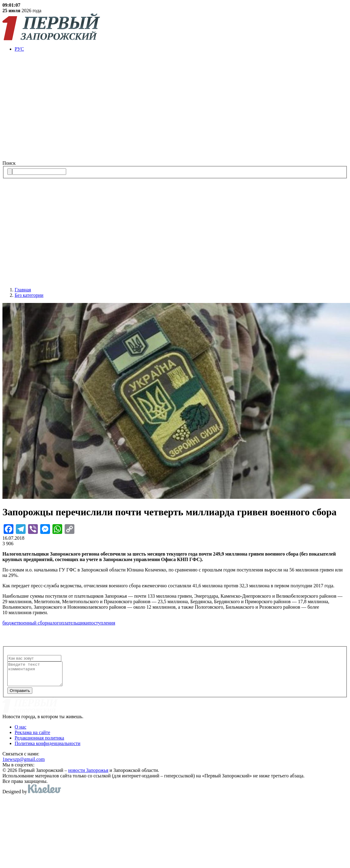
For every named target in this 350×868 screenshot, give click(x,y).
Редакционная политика (39, 742)
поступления (102, 623)
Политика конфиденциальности (48, 748)
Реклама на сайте (32, 737)
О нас (20, 731)
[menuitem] (181, 49)
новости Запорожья (88, 775)
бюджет (10, 623)
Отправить (20, 695)
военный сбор (33, 623)
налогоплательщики (68, 623)
